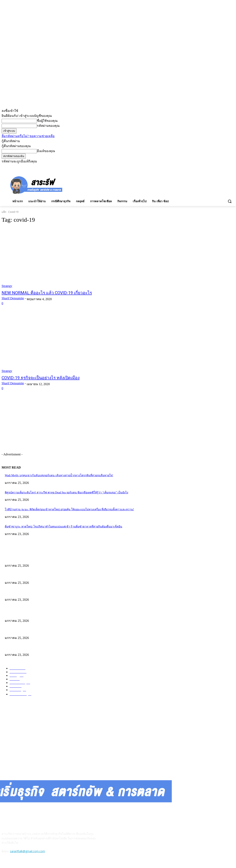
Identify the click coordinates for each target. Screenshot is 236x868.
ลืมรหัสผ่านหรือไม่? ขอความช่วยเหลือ (28, 136)
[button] (230, 201)
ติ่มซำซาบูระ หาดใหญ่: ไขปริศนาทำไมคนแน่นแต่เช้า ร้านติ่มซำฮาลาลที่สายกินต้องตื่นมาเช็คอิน (63, 527)
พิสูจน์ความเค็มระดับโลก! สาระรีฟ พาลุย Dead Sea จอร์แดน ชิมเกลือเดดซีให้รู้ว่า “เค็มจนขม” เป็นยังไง (66, 493)
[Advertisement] (103, 185)
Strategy (7, 286)
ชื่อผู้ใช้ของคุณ (47, 121)
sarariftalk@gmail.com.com (28, 851)
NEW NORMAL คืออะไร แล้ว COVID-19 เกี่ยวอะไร (47, 293)
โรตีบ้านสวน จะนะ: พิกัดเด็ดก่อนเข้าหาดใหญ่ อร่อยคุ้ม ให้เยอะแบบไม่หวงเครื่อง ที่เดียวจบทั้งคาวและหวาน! (69, 509)
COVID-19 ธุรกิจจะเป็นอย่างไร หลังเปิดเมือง (41, 378)
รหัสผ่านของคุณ (48, 126)
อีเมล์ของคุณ (46, 151)
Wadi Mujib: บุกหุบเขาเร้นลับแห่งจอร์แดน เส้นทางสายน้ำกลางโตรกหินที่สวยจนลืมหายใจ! (59, 475)
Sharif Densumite (13, 298)
